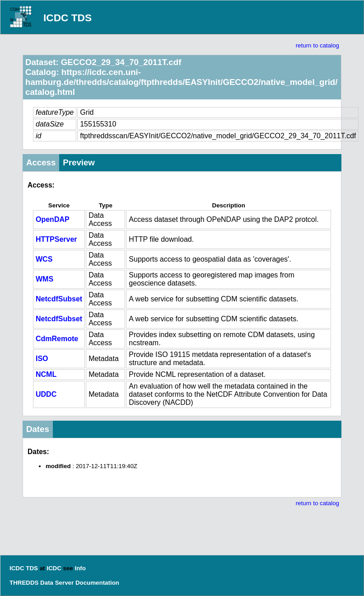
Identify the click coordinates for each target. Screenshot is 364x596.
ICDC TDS (68, 18)
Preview (79, 162)
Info (80, 568)
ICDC (54, 568)
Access (41, 162)
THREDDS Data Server (42, 583)
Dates (38, 429)
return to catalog (317, 45)
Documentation (97, 583)
